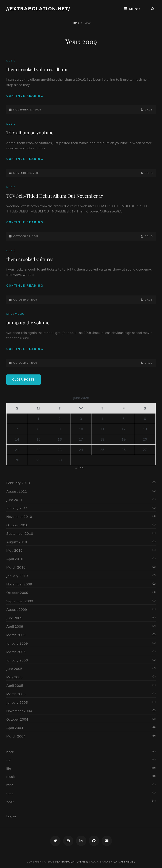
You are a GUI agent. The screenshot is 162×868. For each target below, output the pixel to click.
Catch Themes (124, 862)
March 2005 (16, 694)
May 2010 (14, 550)
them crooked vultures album (37, 69)
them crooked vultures (30, 259)
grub (149, 110)
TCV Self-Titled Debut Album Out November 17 (55, 196)
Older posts (24, 380)
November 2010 (19, 517)
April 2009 (15, 626)
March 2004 (16, 736)
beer (10, 752)
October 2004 (17, 719)
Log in (11, 816)
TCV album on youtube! (30, 132)
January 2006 (17, 660)
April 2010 (15, 559)
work (10, 801)
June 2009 (14, 618)
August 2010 (17, 542)
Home (75, 23)
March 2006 (16, 652)
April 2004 (15, 728)
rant (10, 785)
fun (9, 760)
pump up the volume (28, 322)
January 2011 (17, 508)
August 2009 (17, 610)
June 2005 (14, 669)
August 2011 (17, 491)
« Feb (79, 468)
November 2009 (19, 584)
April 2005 (15, 686)
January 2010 (17, 576)
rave (10, 793)
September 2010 (20, 533)
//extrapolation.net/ (38, 9)
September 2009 (20, 601)
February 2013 (18, 483)
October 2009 (17, 593)
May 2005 (14, 677)
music (11, 61)
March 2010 (16, 567)
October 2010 (17, 525)
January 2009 (17, 643)
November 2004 (19, 711)
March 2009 (16, 635)
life (9, 314)
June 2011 (14, 500)
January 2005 (17, 702)
